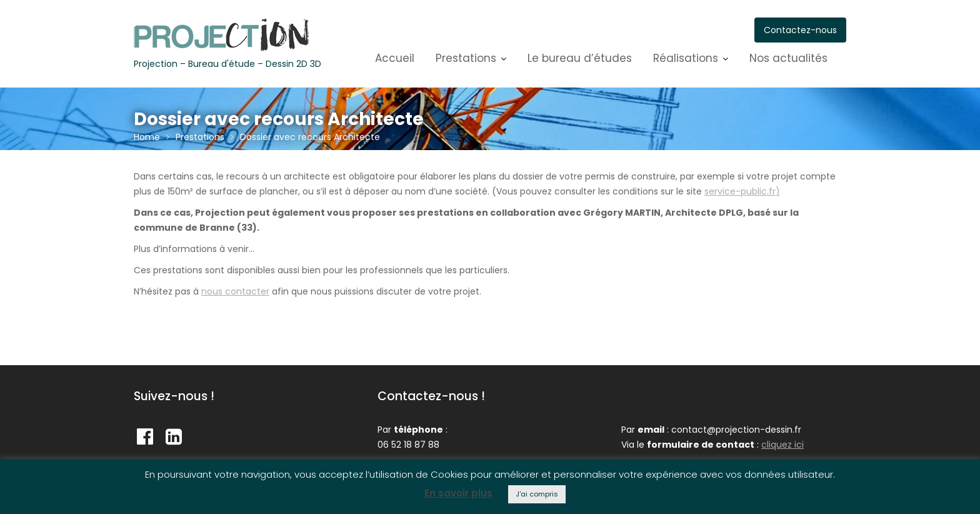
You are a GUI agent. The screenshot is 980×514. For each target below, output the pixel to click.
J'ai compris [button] (537, 494)
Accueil (395, 58)
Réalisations (686, 58)
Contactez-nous (800, 30)
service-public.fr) (742, 191)
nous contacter (235, 291)
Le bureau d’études (580, 58)
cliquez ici (782, 445)
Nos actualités (788, 58)
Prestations (466, 58)
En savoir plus (458, 493)
